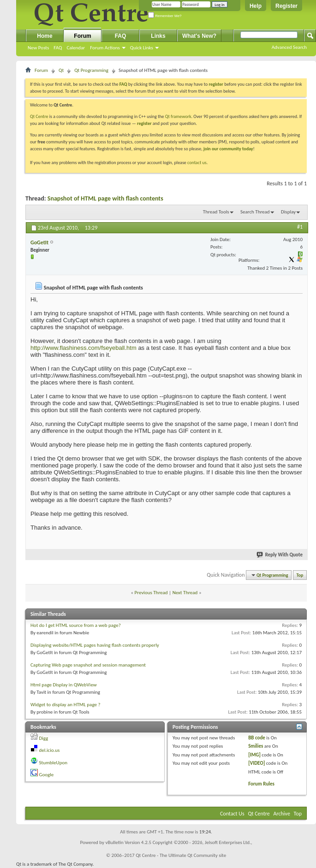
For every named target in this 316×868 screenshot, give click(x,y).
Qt (61, 70)
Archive (282, 814)
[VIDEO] (256, 763)
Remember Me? (165, 16)
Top (300, 575)
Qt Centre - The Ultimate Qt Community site (181, 855)
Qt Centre (39, 116)
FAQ (58, 48)
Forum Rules (261, 784)
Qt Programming (91, 70)
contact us (197, 162)
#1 (300, 227)
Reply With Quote (280, 555)
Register (286, 6)
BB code (257, 738)
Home (45, 36)
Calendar (76, 48)
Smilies (256, 746)
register (144, 123)
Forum (82, 36)
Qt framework (178, 116)
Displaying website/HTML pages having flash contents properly (95, 645)
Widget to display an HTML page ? (66, 705)
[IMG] (254, 755)
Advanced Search (289, 47)
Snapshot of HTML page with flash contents (105, 198)
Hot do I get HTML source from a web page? (76, 625)
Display (288, 212)
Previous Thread (151, 593)
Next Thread (185, 593)
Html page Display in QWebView (64, 685)
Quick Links (142, 48)
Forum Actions (105, 48)
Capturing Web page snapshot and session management (88, 665)
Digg (44, 738)
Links (158, 36)
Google (47, 775)
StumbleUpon (54, 763)
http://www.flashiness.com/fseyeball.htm (83, 348)
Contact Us (232, 814)
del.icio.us (50, 750)
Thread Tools (216, 212)
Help (256, 6)
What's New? (199, 36)
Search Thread (255, 212)
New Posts (38, 48)
